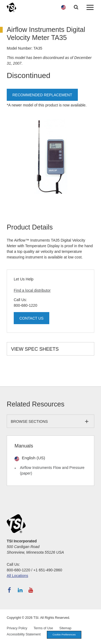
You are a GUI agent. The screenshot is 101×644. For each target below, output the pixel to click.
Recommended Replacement (42, 95)
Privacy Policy (17, 628)
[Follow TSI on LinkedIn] (20, 590)
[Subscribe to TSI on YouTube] (31, 590)
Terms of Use (43, 628)
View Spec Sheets (35, 349)
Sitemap (65, 628)
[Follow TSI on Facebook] (9, 590)
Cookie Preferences (64, 634)
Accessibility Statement (24, 634)
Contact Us (32, 318)
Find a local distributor (32, 290)
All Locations (17, 576)
